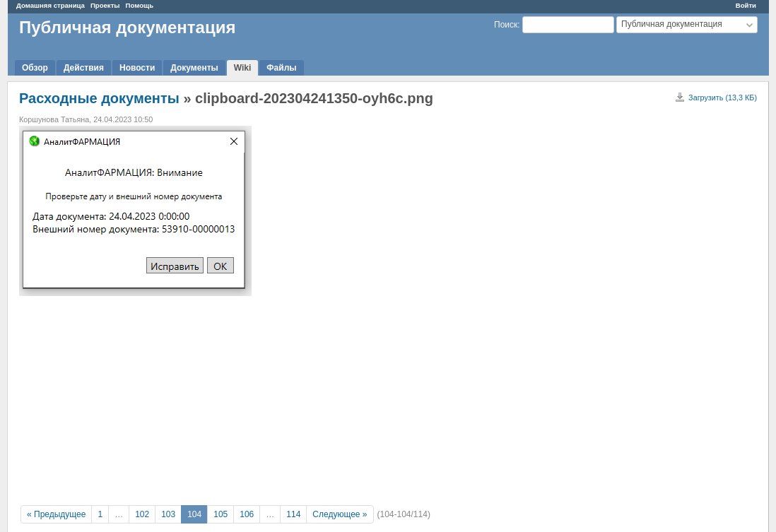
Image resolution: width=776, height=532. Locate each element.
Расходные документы (99, 98)
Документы (194, 68)
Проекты (105, 5)
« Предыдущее (56, 514)
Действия (84, 68)
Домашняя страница (51, 5)
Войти (746, 5)
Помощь (140, 5)
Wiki (243, 68)
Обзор (35, 68)
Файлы (281, 68)
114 (293, 514)
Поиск (506, 25)
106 (247, 514)
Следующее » (340, 514)
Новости (137, 68)
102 (142, 514)
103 (168, 514)
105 (221, 514)
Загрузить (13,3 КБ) (723, 97)
